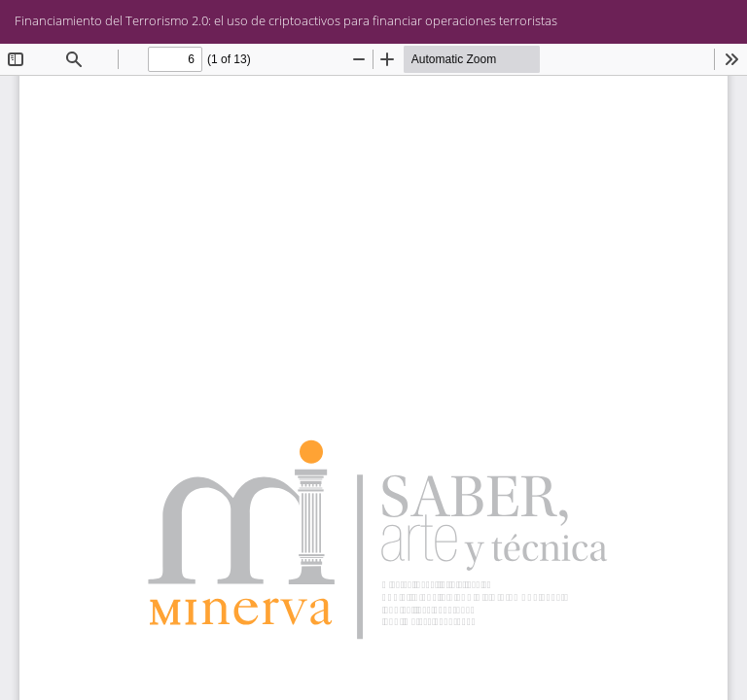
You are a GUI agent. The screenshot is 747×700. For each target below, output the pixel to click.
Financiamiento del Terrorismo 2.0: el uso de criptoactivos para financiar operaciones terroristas (286, 20)
